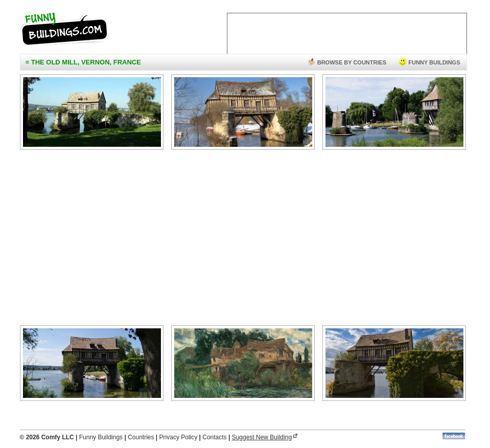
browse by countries (347, 62)
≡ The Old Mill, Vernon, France (83, 62)
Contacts (214, 437)
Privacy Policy (179, 437)
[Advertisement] (243, 240)
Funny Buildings (101, 437)
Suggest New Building (262, 437)
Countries (141, 437)
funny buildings (429, 62)
